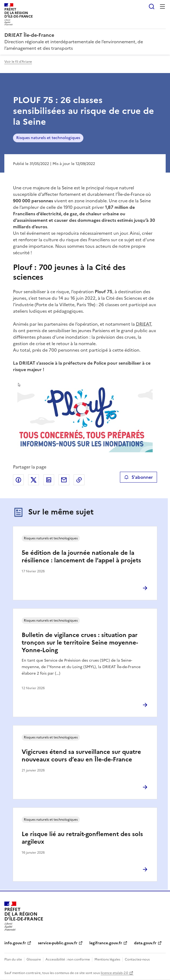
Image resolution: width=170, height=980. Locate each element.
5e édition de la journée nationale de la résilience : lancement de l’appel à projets (81, 557)
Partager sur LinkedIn (49, 480)
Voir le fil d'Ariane (18, 62)
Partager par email (64, 480)
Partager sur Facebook (18, 480)
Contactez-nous (137, 959)
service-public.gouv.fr (58, 943)
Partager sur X (34, 480)
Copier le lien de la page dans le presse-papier (79, 480)
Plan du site (13, 959)
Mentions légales (107, 959)
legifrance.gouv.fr (106, 943)
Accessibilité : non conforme (68, 959)
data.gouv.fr (145, 943)
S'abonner (138, 477)
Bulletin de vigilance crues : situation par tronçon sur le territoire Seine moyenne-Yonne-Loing (80, 643)
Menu (162, 6)
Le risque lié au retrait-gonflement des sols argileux (82, 838)
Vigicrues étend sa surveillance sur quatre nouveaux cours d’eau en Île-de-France (81, 756)
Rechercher (152, 6)
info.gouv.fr (15, 943)
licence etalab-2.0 (114, 973)
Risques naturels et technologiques (48, 138)
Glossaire (34, 959)
